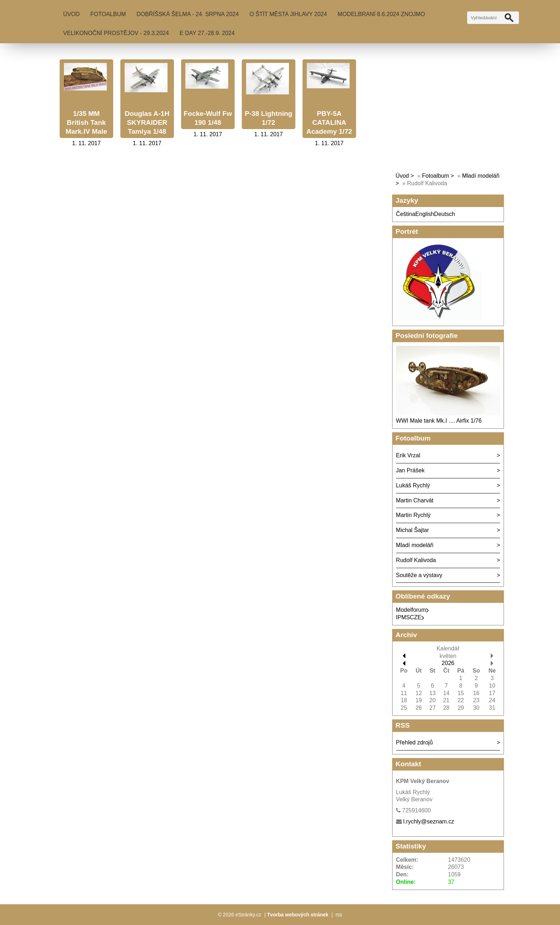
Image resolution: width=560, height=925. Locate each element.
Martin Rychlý (413, 515)
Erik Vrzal (408, 455)
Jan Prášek (410, 470)
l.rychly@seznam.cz (429, 821)
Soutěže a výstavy (419, 575)
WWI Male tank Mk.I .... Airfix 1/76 (439, 421)
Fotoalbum (108, 14)
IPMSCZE (410, 617)
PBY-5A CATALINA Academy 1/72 (329, 122)
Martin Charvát (415, 500)
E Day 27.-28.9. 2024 (207, 33)
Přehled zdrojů (414, 742)
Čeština (406, 214)
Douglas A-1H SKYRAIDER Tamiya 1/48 (147, 122)
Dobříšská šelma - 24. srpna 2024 (187, 14)
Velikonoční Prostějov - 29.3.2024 (116, 33)
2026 (448, 663)
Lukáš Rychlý (413, 485)
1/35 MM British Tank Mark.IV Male (86, 122)
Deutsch (444, 214)
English (425, 214)
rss (339, 915)
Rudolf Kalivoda (416, 560)
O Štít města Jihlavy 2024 (288, 14)
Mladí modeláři (415, 545)
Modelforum (412, 610)
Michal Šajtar (412, 530)
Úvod (71, 14)
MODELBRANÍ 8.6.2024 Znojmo (381, 14)
